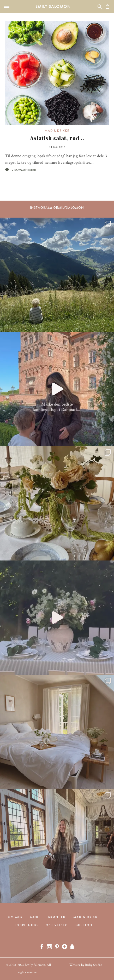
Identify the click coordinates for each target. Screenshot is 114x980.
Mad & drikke (57, 131)
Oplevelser (56, 925)
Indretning (27, 925)
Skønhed (57, 917)
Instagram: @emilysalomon (57, 208)
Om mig (15, 917)
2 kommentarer (24, 170)
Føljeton (83, 925)
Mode (35, 917)
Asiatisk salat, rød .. (57, 138)
